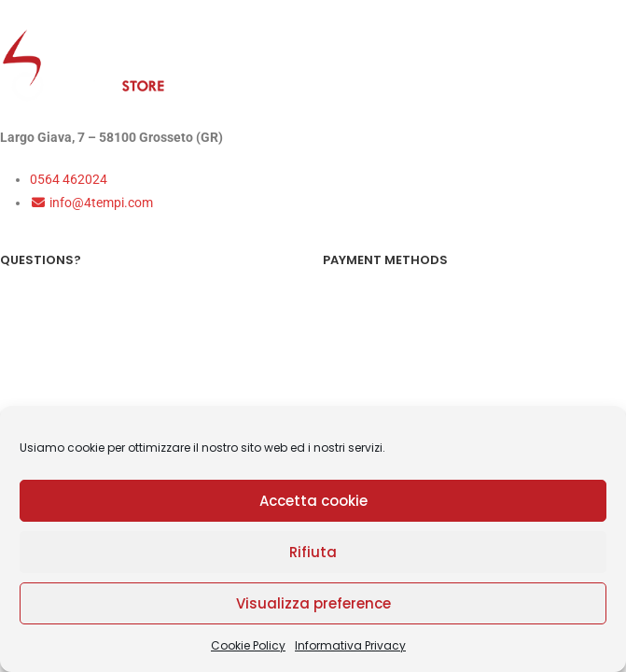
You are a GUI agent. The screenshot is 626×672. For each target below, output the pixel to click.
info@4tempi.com (91, 203)
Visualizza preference (313, 603)
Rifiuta (313, 552)
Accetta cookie (313, 501)
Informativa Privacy (350, 645)
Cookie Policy (248, 645)
